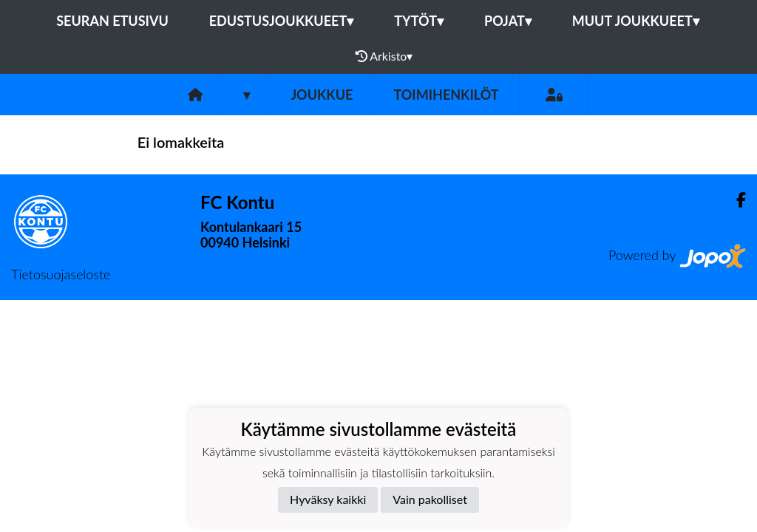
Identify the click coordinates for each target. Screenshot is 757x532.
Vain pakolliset (430, 499)
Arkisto (384, 56)
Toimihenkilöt (446, 95)
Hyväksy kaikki (328, 499)
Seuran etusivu (112, 21)
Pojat (508, 21)
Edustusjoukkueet (281, 21)
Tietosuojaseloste (61, 274)
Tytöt (419, 21)
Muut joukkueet (636, 21)
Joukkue (322, 95)
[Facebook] (735, 200)
